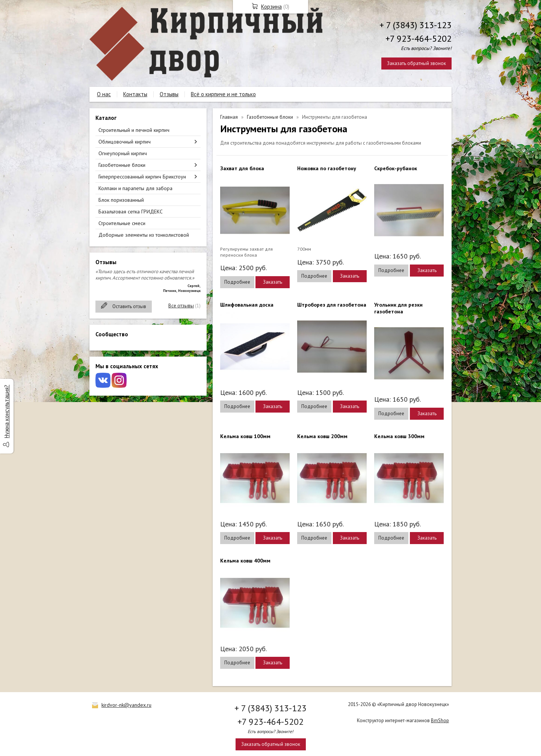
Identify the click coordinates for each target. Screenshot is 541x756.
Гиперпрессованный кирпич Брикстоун (142, 177)
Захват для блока (242, 168)
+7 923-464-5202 (419, 39)
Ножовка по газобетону (327, 168)
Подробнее (237, 282)
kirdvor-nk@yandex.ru (126, 705)
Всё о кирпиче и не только (223, 94)
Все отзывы (181, 306)
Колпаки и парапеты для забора (135, 188)
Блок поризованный (121, 200)
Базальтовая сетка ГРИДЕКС (131, 212)
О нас (104, 94)
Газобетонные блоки (122, 165)
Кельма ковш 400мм (245, 561)
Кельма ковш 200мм (322, 436)
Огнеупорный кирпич (123, 153)
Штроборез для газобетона (332, 305)
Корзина (271, 7)
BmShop (440, 720)
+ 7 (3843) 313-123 (416, 25)
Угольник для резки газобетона (398, 308)
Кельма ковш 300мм (399, 436)
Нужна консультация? (7, 411)
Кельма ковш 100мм (245, 436)
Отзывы (169, 94)
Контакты (135, 94)
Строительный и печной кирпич (134, 130)
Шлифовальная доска (247, 305)
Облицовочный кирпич (125, 142)
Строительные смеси (122, 223)
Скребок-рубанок (396, 168)
